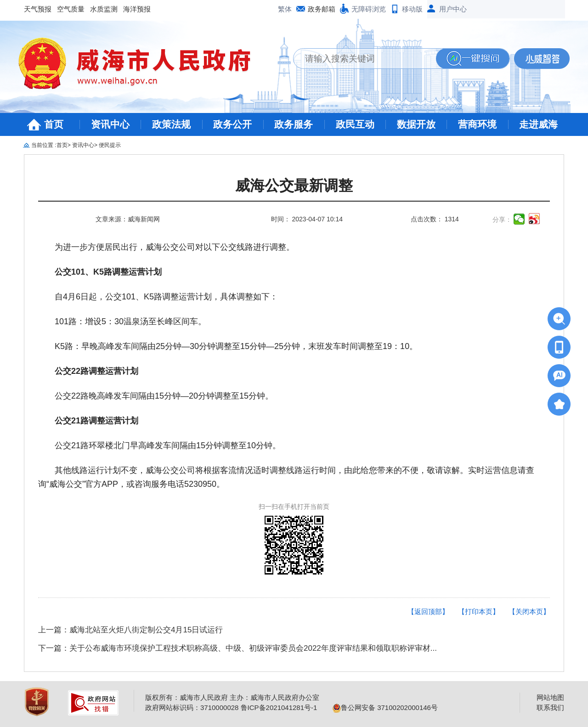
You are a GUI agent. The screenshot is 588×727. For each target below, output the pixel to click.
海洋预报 (137, 9)
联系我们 (550, 707)
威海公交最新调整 (294, 186)
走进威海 (538, 124)
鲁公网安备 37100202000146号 (385, 707)
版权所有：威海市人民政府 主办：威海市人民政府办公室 (232, 697)
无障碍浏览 (369, 9)
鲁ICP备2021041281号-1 (279, 707)
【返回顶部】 (428, 611)
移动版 (412, 9)
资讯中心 (110, 124)
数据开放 (416, 124)
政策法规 (171, 124)
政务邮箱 (322, 9)
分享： (502, 220)
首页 (54, 124)
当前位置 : (44, 145)
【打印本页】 (479, 611)
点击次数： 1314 (435, 219)
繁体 (285, 9)
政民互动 (355, 124)
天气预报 (38, 9)
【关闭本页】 (529, 611)
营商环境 (477, 124)
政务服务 (294, 124)
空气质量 (71, 9)
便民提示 (110, 145)
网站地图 (550, 697)
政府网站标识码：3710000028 (192, 707)
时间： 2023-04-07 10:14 (307, 219)
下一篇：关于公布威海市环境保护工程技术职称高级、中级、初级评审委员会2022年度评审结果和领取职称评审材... (237, 648)
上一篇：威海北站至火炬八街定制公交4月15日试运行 (130, 630)
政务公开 (232, 124)
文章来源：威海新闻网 (128, 219)
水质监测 (104, 9)
